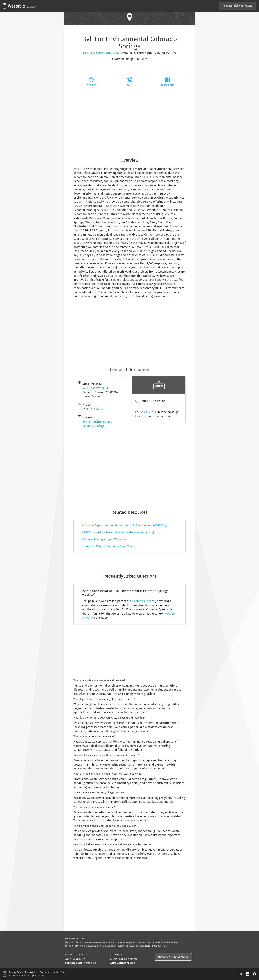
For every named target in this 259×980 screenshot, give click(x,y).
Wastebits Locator (144, 601)
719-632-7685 (94, 409)
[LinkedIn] (249, 974)
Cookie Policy (59, 972)
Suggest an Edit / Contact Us (80, 963)
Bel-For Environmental (102, 53)
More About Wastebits (156, 946)
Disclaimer (45, 972)
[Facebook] (255, 974)
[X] (243, 974)
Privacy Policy (16, 972)
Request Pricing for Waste (238, 6)
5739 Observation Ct (95, 388)
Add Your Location (75, 959)
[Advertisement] (129, 124)
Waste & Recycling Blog (122, 963)
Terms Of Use (31, 972)
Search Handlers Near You (124, 959)
